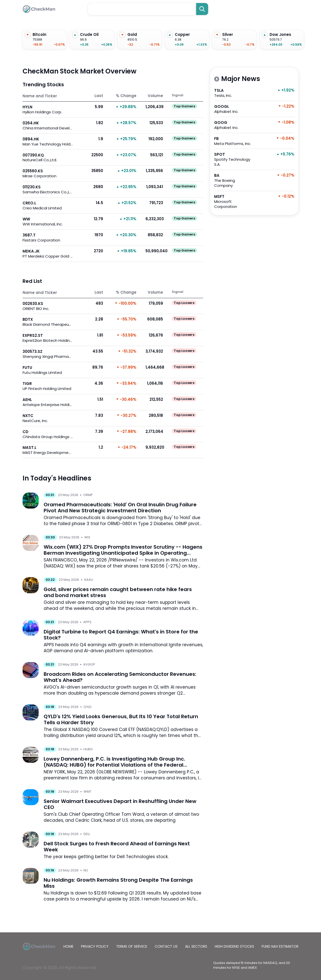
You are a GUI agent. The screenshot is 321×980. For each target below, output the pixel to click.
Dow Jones (280, 34)
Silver (228, 34)
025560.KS (48, 173)
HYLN (48, 109)
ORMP (88, 495)
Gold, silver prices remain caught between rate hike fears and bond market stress (118, 592)
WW (48, 222)
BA (234, 180)
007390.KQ (48, 158)
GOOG (234, 125)
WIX (87, 537)
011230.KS (48, 189)
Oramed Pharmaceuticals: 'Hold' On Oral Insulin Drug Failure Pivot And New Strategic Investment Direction (120, 508)
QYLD (88, 707)
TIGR (48, 386)
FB (234, 141)
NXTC (48, 418)
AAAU (89, 580)
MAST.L (48, 450)
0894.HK (48, 142)
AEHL (48, 402)
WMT (87, 792)
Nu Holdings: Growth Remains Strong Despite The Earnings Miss (118, 883)
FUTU (48, 370)
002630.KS (48, 306)
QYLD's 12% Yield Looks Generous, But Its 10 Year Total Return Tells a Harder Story (121, 719)
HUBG (88, 749)
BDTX (48, 322)
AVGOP (89, 664)
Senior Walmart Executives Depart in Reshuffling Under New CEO (120, 804)
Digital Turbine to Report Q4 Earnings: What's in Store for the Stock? (121, 635)
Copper (182, 34)
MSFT (234, 201)
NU (86, 870)
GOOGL (234, 109)
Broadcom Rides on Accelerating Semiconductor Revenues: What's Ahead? (120, 677)
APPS (87, 622)
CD (48, 434)
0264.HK (48, 126)
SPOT (234, 159)
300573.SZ (48, 354)
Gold (132, 34)
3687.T (48, 238)
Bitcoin (39, 34)
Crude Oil (89, 34)
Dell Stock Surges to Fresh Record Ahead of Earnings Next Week (117, 847)
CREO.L (48, 206)
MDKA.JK (48, 254)
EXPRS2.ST (48, 338)
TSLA (234, 93)
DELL (87, 834)
